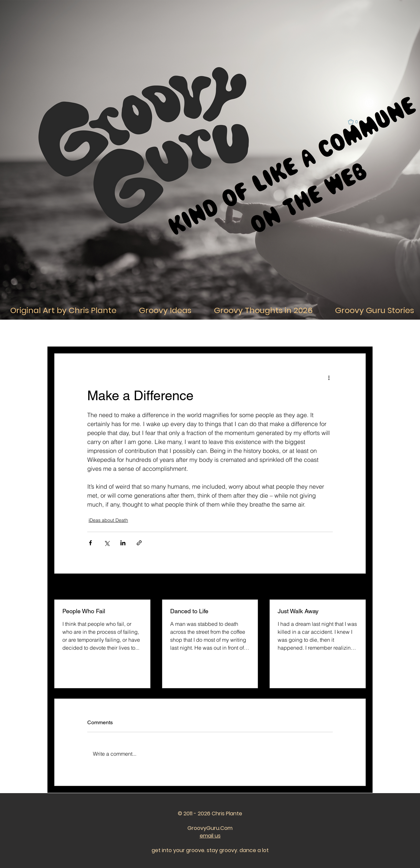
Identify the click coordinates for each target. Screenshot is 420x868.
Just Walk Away (298, 611)
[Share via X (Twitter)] (107, 543)
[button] (356, 122)
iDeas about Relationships (208, 333)
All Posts (63, 333)
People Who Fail (84, 611)
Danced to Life (189, 611)
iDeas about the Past (267, 333)
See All (359, 587)
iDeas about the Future (322, 333)
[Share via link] (139, 543)
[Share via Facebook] (90, 543)
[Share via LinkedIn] (123, 543)
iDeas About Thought (150, 333)
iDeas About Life (101, 333)
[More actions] (329, 377)
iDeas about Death (108, 520)
